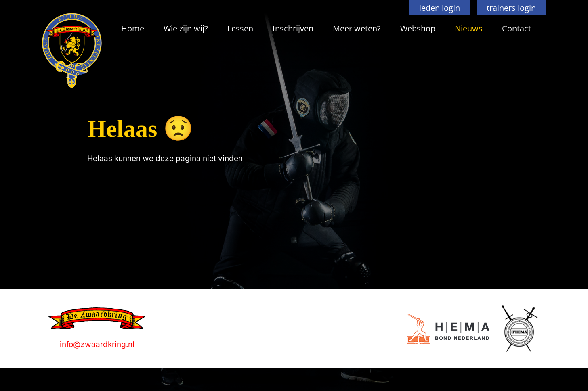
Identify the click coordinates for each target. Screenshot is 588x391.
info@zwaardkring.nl (97, 344)
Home (133, 28)
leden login (440, 8)
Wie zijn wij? (186, 28)
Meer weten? (357, 28)
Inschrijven (293, 28)
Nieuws (469, 28)
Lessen (240, 28)
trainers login (511, 8)
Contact (517, 28)
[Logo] (448, 329)
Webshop (418, 28)
